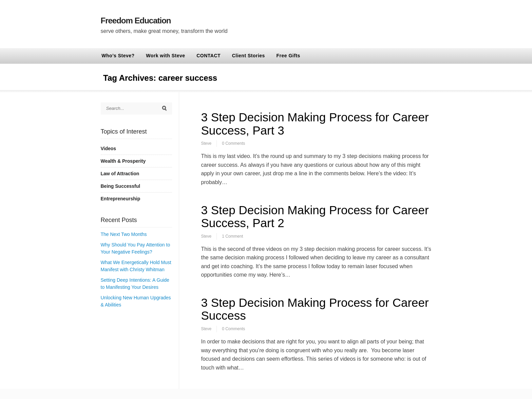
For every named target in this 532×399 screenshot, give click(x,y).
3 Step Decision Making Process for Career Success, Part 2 (315, 217)
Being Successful (121, 186)
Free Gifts (288, 56)
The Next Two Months (124, 234)
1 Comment (232, 236)
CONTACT (208, 56)
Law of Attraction (120, 174)
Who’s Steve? (118, 56)
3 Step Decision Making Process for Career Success (315, 309)
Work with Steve (165, 56)
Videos (109, 148)
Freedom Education (136, 21)
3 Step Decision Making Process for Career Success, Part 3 (315, 124)
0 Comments (233, 143)
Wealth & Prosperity (123, 161)
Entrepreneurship (121, 199)
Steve (206, 143)
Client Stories (249, 56)
